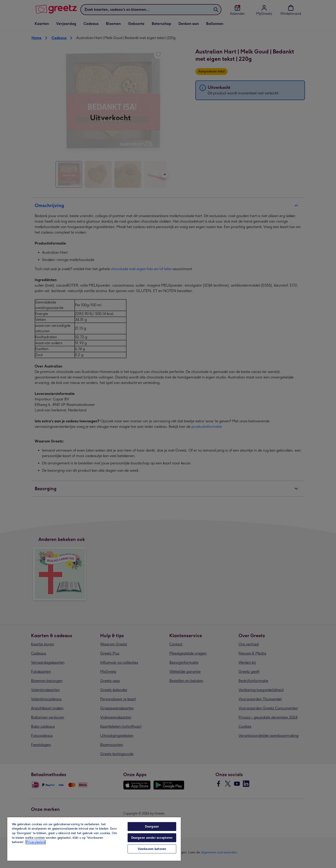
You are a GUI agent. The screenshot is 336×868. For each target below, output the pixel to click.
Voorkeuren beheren (152, 849)
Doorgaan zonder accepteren (152, 838)
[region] (94, 839)
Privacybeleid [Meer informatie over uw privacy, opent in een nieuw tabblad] (36, 842)
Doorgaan (152, 827)
